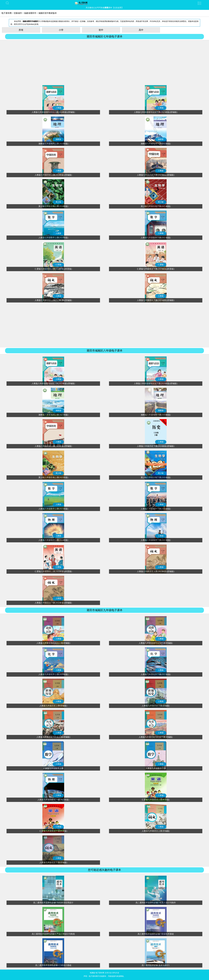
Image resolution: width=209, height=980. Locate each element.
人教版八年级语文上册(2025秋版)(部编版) (156, 571)
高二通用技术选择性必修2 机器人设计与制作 (156, 903)
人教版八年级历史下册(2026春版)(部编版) (156, 446)
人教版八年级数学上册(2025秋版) (53, 509)
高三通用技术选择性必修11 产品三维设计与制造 (53, 934)
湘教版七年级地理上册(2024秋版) (53, 144)
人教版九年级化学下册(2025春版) (156, 674)
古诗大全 (108, 973)
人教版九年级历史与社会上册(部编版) (53, 737)
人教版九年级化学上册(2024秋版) (53, 674)
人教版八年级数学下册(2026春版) (156, 509)
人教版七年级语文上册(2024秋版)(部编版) (53, 300)
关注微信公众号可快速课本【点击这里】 (105, 8)
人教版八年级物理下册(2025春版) (156, 540)
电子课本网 (7, 13)
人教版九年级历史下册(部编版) (156, 706)
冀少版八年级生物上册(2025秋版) (53, 477)
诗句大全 (116, 973)
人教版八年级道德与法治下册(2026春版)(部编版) (156, 383)
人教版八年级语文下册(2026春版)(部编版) (53, 603)
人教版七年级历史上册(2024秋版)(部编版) (53, 175)
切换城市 (18, 13)
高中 (141, 30)
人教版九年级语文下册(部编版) (53, 862)
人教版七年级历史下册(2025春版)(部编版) (156, 175)
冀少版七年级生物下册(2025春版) (156, 206)
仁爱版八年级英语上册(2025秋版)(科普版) (53, 571)
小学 (61, 30)
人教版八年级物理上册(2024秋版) (53, 540)
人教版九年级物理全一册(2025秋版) (53, 800)
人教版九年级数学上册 (53, 768)
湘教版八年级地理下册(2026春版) (156, 415)
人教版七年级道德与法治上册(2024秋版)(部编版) (53, 112)
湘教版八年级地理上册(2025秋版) (53, 415)
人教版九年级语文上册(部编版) (156, 831)
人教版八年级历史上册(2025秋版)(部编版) (53, 446)
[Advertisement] (105, 63)
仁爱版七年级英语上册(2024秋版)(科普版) (53, 269)
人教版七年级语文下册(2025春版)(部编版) (156, 300)
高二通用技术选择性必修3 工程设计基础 (53, 965)
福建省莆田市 (30, 13)
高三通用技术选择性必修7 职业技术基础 (156, 934)
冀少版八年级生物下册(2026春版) (156, 477)
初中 (101, 30)
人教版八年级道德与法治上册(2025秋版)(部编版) (53, 383)
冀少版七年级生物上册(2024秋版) (53, 206)
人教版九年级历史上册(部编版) (53, 706)
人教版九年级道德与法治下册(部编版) (156, 643)
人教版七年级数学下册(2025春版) (156, 238)
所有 (21, 30)
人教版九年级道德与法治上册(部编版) (53, 643)
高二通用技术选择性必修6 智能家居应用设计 (53, 903)
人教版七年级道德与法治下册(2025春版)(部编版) (156, 112)
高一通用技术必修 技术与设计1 (156, 965)
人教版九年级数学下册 (156, 768)
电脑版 (92, 973)
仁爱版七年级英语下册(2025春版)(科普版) (156, 269)
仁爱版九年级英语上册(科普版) (156, 800)
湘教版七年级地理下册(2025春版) (156, 144)
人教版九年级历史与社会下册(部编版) (156, 737)
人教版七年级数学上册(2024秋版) (53, 238)
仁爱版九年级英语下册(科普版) (53, 831)
